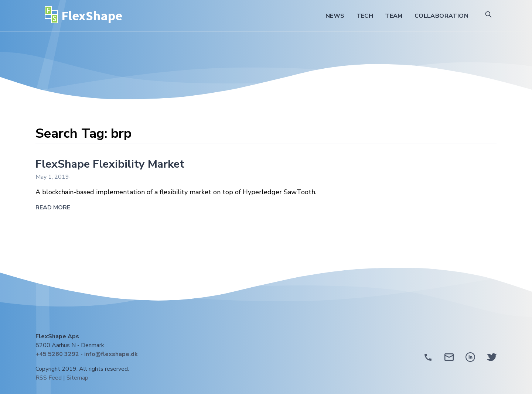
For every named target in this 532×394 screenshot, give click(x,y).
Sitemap (77, 378)
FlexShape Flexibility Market (110, 164)
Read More (53, 208)
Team (394, 16)
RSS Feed (49, 378)
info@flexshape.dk (111, 354)
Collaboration (441, 16)
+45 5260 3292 (57, 354)
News (335, 16)
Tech (365, 16)
